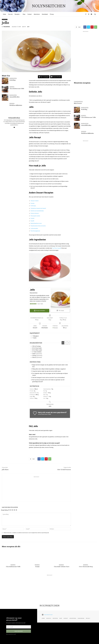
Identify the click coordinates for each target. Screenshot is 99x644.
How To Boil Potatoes (64, 470)
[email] (19, 627)
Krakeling (12, 80)
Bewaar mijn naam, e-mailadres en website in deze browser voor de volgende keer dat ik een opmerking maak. (26, 533)
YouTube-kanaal (56, 248)
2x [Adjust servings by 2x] (66, 343)
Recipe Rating (4, 510)
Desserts (5, 19)
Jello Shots (5, 470)
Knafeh (32, 218)
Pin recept (60, 311)
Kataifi (32, 221)
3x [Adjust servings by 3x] (69, 343)
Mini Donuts (78, 103)
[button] (95, 14)
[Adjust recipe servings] (53, 328)
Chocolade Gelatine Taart (62, 567)
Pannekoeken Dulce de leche (38, 226)
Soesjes (33, 203)
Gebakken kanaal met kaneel (38, 208)
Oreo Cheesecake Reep (86, 567)
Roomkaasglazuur (35, 231)
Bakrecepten (13, 78)
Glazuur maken (35, 201)
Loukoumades (34, 228)
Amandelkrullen (15, 97)
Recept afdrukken (56, 77)
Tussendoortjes (78, 101)
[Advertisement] (36, 488)
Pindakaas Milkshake (16, 105)
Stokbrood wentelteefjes (37, 211)
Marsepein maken (35, 216)
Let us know (41, 414)
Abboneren (19, 631)
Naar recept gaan (44, 77)
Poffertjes (33, 206)
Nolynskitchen (7, 27)
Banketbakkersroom (36, 223)
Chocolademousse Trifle (17, 88)
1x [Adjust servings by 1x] (63, 343)
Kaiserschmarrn (35, 213)
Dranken (12, 103)
